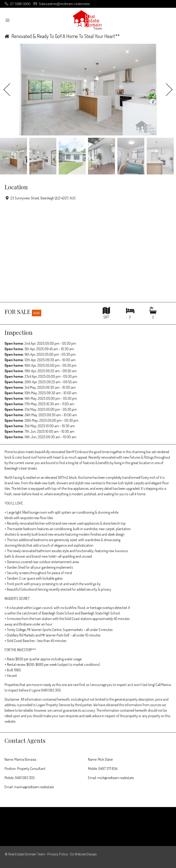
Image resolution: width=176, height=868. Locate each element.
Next (169, 90)
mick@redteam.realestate (116, 778)
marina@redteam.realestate (34, 787)
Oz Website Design (83, 854)
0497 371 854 (108, 769)
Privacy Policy (58, 854)
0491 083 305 (25, 778)
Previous (7, 90)
